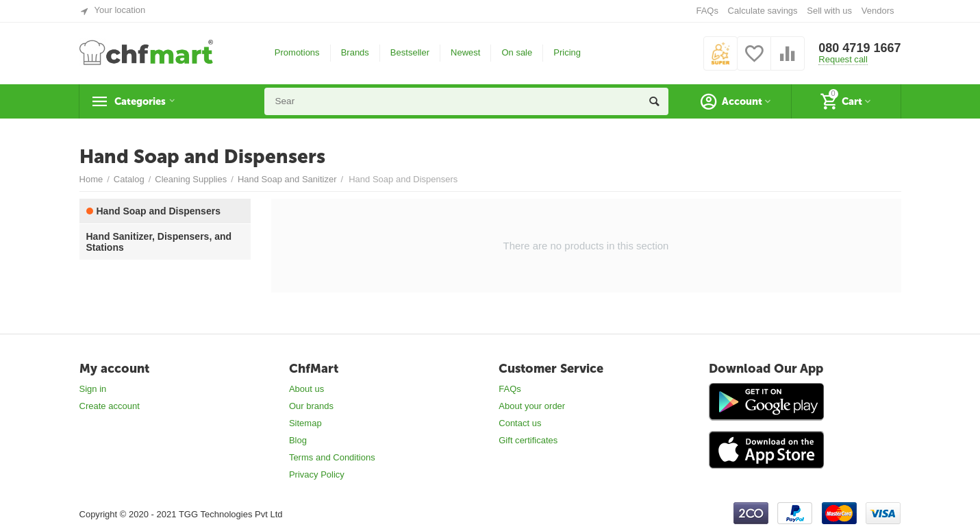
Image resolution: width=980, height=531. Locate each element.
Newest (465, 52)
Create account (110, 406)
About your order (532, 406)
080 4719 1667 (859, 48)
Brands (355, 52)
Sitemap (305, 423)
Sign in (93, 389)
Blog (298, 440)
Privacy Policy (317, 474)
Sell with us (829, 11)
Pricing (567, 52)
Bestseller (410, 52)
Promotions (297, 52)
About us (306, 389)
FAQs (707, 11)
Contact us (520, 423)
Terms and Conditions (332, 457)
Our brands (311, 406)
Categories (146, 101)
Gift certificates (528, 440)
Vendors (878, 11)
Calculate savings (763, 11)
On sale (517, 52)
